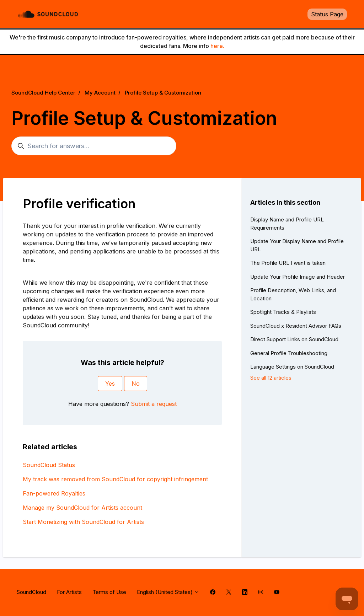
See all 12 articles (271, 378)
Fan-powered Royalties (54, 493)
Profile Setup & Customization (163, 93)
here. (217, 46)
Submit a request (154, 404)
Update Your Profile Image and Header (298, 277)
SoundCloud (31, 592)
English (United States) (168, 592)
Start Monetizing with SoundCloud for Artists (83, 522)
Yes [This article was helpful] (110, 384)
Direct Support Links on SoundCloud (294, 339)
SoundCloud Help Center (43, 93)
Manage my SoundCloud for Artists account (82, 508)
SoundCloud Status (49, 465)
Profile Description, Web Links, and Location (293, 294)
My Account (100, 93)
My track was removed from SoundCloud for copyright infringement (115, 479)
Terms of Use (109, 592)
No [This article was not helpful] (136, 384)
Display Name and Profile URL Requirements (287, 224)
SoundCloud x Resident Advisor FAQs (296, 326)
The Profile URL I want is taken (288, 263)
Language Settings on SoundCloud (292, 367)
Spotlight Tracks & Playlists (283, 312)
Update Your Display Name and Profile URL (297, 245)
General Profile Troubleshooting (289, 353)
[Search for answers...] (94, 146)
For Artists (69, 592)
